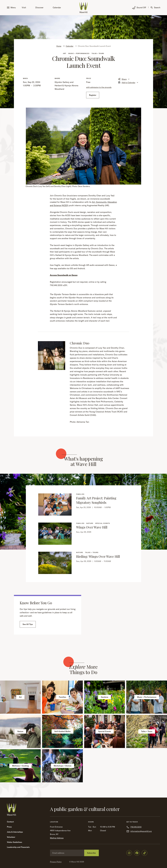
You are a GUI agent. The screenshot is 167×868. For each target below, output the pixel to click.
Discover (39, 7)
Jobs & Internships (15, 832)
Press (9, 827)
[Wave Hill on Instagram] (129, 853)
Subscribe (91, 853)
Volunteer (11, 837)
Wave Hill (75, 862)
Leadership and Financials (18, 847)
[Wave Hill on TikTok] (145, 853)
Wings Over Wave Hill (92, 527)
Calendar (57, 7)
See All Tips (28, 624)
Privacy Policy (56, 862)
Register (93, 95)
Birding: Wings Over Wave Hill (98, 556)
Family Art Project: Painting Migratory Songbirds (96, 500)
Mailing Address (57, 838)
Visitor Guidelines (14, 842)
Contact (10, 822)
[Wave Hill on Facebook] (137, 853)
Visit (24, 7)
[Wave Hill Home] (83, 8)
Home (59, 46)
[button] (12, 8)
